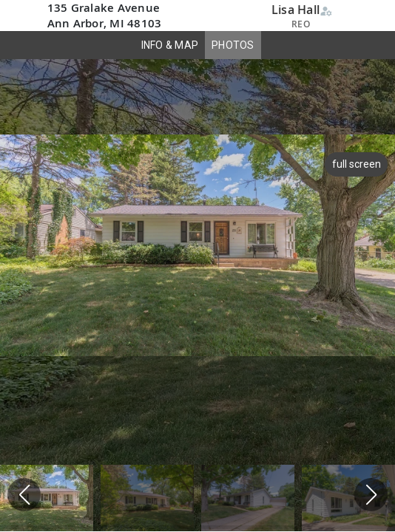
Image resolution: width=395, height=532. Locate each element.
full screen (354, 164)
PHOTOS (233, 45)
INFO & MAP (170, 45)
